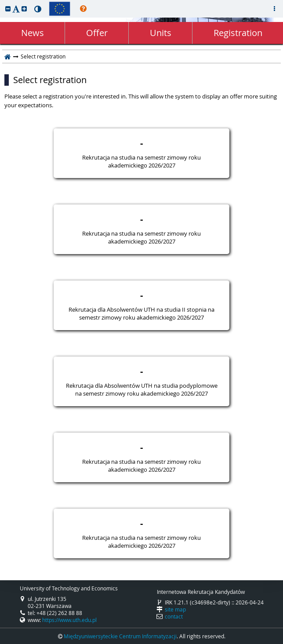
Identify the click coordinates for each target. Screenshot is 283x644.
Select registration (50, 80)
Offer (97, 33)
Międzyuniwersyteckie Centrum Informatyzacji (120, 636)
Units (161, 33)
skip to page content (2, 2)
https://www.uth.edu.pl (69, 620)
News (33, 33)
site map (175, 609)
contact (174, 616)
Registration (238, 33)
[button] (8, 9)
